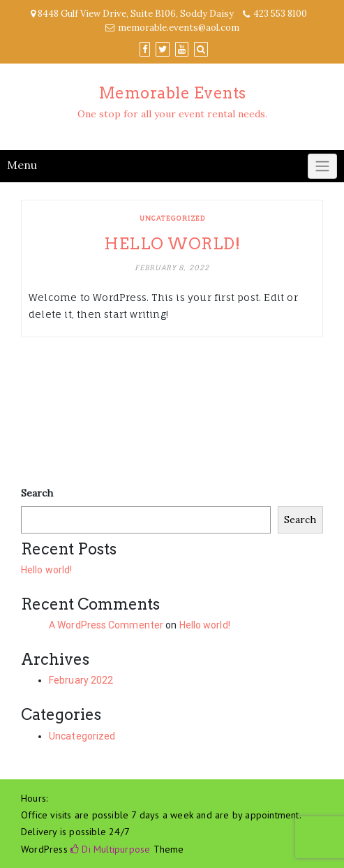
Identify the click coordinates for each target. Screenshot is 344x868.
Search (37, 493)
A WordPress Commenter (106, 625)
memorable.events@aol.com (179, 28)
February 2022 (81, 680)
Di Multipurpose (110, 849)
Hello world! (172, 244)
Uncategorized (172, 218)
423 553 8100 (280, 14)
